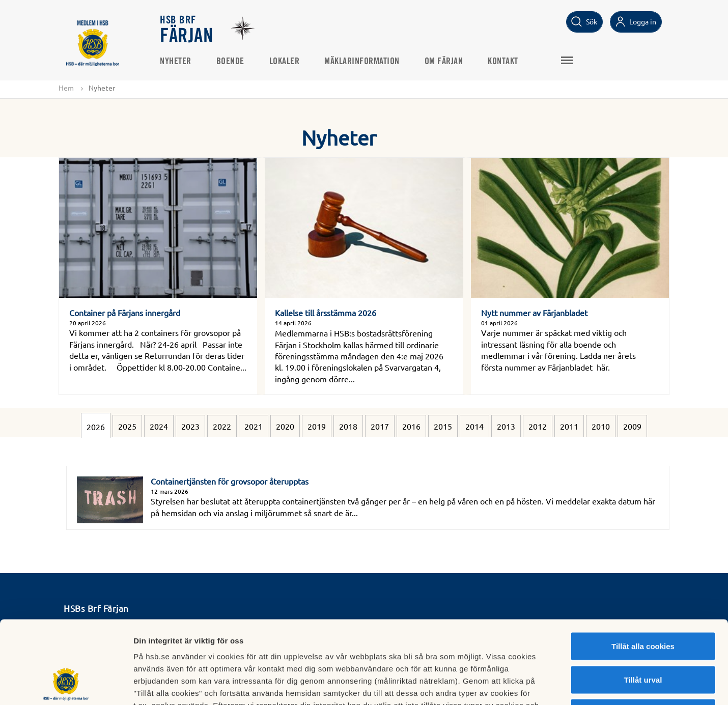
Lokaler (285, 62)
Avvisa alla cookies (643, 638)
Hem (66, 88)
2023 (190, 426)
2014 (474, 426)
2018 (348, 426)
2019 (317, 426)
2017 (380, 426)
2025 (127, 426)
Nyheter (176, 62)
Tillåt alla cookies (643, 571)
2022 (222, 426)
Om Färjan (444, 62)
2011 (569, 426)
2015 (443, 426)
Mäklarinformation (362, 62)
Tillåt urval (643, 605)
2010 (601, 426)
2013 (506, 426)
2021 (254, 426)
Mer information (541, 685)
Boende (231, 62)
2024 (159, 426)
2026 (96, 427)
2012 (538, 426)
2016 (411, 426)
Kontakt (503, 62)
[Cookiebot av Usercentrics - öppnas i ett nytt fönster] (66, 685)
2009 (632, 426)
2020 (285, 426)
